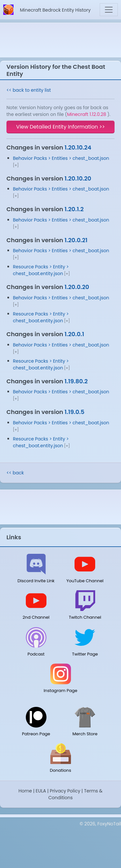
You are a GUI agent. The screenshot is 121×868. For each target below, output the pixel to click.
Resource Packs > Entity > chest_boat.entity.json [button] (41, 270)
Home (25, 791)
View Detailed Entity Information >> (60, 127)
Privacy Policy (65, 791)
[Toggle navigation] (109, 10)
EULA (41, 791)
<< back (15, 473)
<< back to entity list (29, 90)
